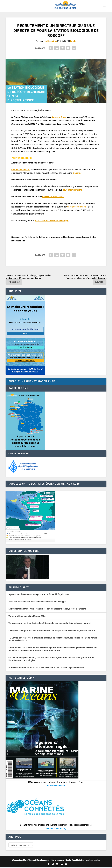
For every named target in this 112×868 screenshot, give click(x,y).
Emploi (73, 41)
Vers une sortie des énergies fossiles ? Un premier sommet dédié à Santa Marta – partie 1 (50, 623)
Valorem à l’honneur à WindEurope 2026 (27, 616)
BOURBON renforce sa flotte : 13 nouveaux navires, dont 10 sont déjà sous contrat (46, 668)
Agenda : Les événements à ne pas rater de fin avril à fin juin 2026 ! (39, 594)
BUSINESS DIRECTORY (53, 197)
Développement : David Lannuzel (51, 861)
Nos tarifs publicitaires (75, 861)
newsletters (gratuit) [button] (72, 190)
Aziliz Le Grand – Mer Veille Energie (52, 220)
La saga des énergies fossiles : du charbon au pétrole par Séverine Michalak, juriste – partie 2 (52, 630)
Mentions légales (93, 861)
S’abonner (78, 173)
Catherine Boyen (59, 117)
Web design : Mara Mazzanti (24, 861)
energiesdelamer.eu (21, 169)
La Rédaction (51, 41)
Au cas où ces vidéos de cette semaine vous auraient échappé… (38, 602)
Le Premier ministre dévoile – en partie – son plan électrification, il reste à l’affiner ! (47, 609)
